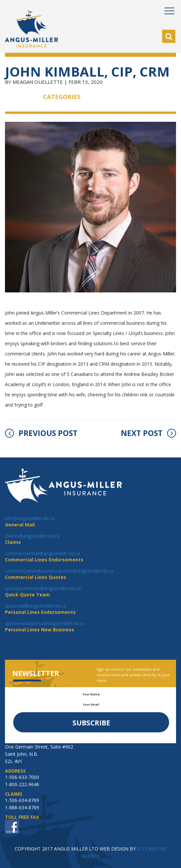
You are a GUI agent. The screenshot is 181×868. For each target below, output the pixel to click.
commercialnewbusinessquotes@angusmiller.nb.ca (59, 571)
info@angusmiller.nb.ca (30, 518)
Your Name (91, 694)
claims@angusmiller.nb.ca (32, 536)
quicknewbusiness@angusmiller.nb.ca (45, 623)
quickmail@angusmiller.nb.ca (35, 606)
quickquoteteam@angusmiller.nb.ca (43, 588)
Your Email (91, 704)
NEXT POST (148, 433)
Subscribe (91, 723)
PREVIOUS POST (41, 433)
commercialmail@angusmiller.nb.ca (43, 553)
